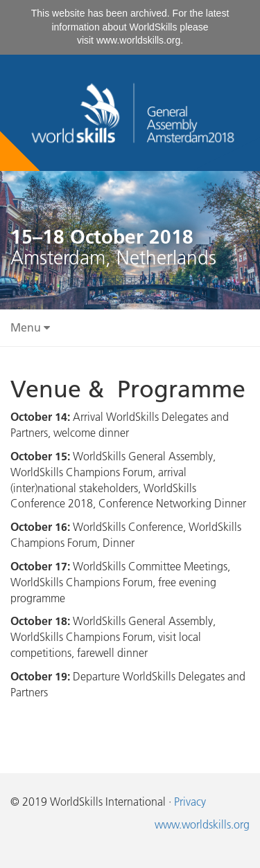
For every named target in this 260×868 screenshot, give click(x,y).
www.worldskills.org (138, 40)
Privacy (190, 802)
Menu (30, 327)
